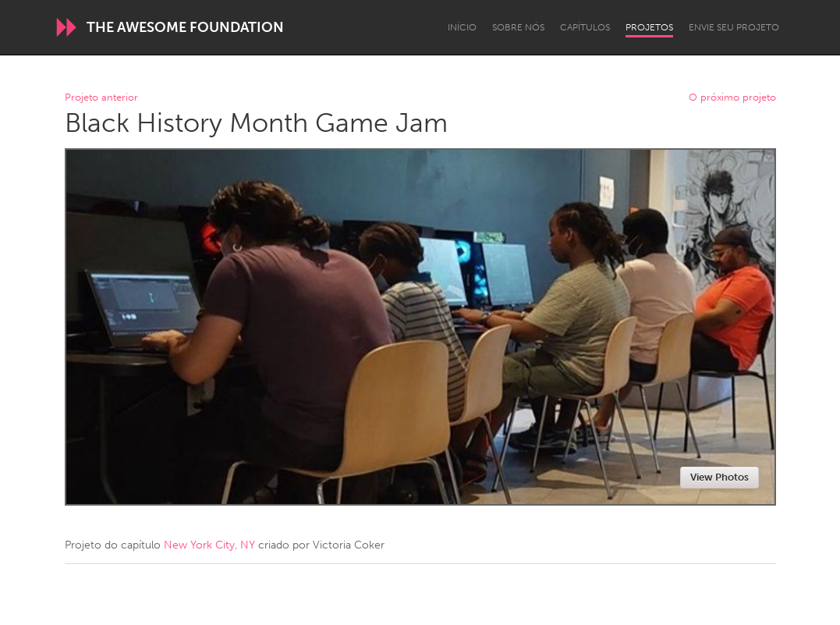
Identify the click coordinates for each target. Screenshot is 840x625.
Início (462, 27)
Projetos (649, 27)
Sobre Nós (518, 27)
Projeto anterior (101, 98)
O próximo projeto (732, 98)
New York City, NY (209, 545)
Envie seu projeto (734, 27)
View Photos (719, 477)
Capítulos (585, 27)
